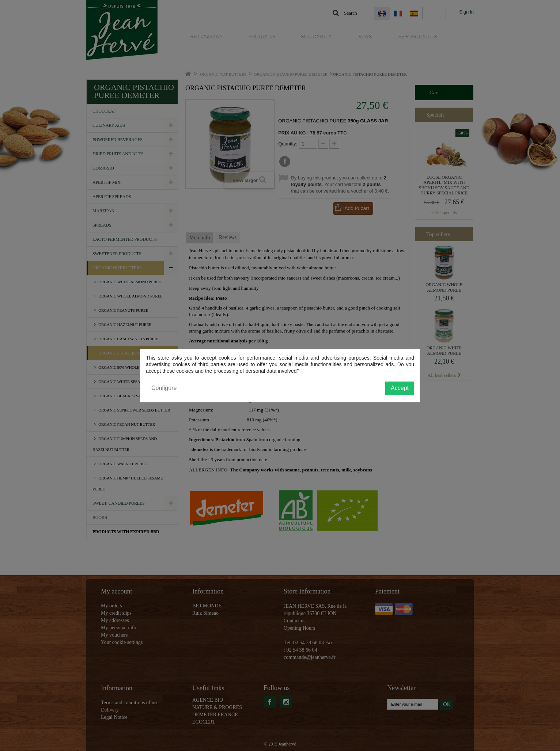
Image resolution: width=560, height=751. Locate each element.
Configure (164, 388)
